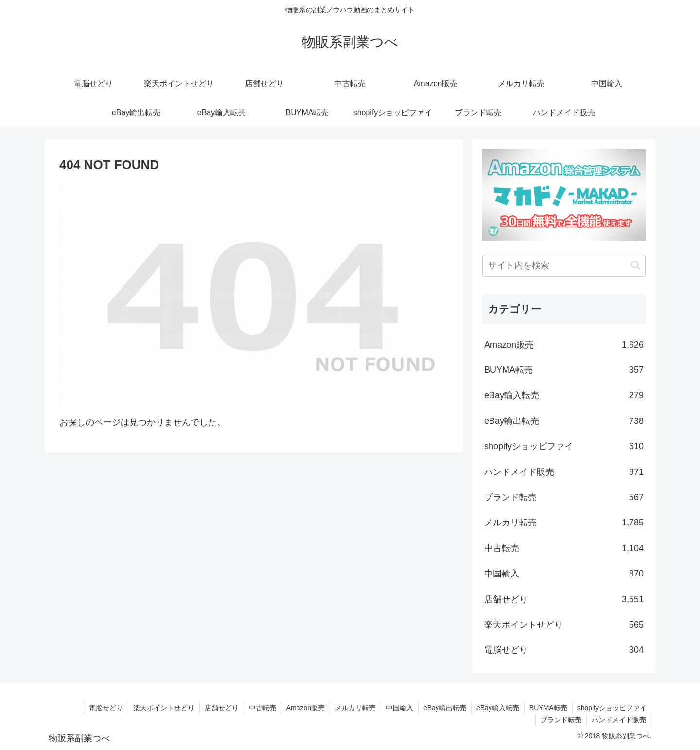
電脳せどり (564, 650)
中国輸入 (564, 574)
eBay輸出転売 (564, 421)
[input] (564, 266)
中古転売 (564, 548)
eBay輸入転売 (564, 395)
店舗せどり (564, 599)
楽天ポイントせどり (564, 625)
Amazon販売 (564, 345)
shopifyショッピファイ (564, 446)
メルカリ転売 (564, 523)
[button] (636, 265)
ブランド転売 (564, 497)
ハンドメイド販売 (564, 472)
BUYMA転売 (564, 370)
